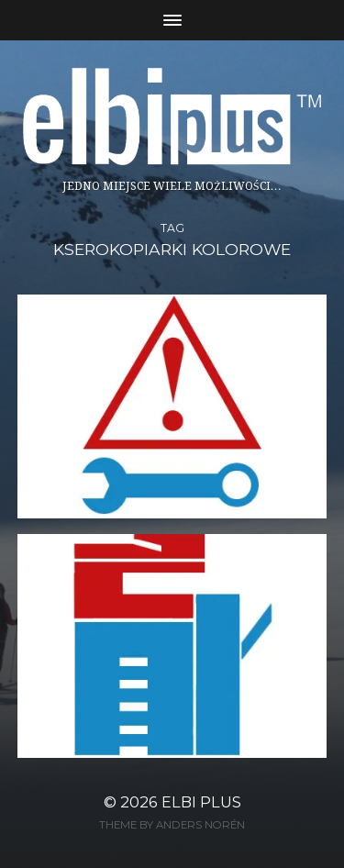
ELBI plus (201, 802)
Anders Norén (200, 825)
